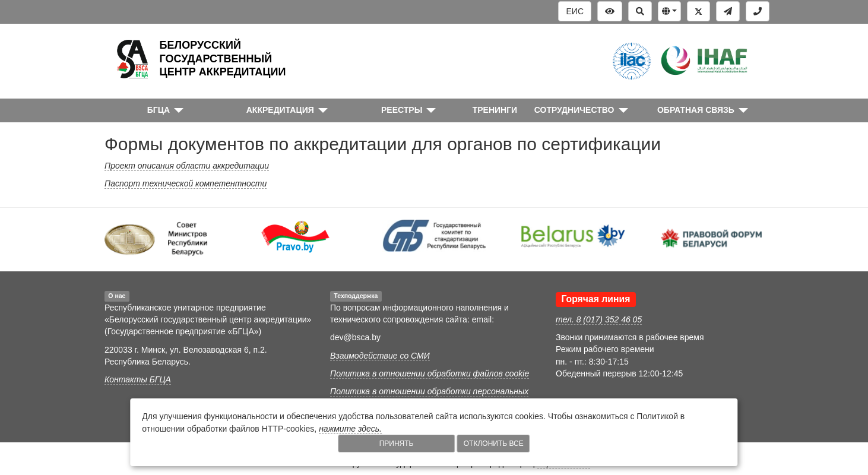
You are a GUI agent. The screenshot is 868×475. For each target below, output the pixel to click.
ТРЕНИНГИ (495, 110)
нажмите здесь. (350, 429)
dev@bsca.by (355, 337)
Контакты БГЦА (138, 379)
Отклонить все (494, 444)
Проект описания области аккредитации (187, 166)
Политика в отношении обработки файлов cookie (430, 373)
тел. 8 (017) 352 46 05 (599, 319)
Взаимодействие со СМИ (380, 356)
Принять (397, 444)
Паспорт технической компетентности (186, 183)
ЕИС (575, 11)
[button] (669, 11)
